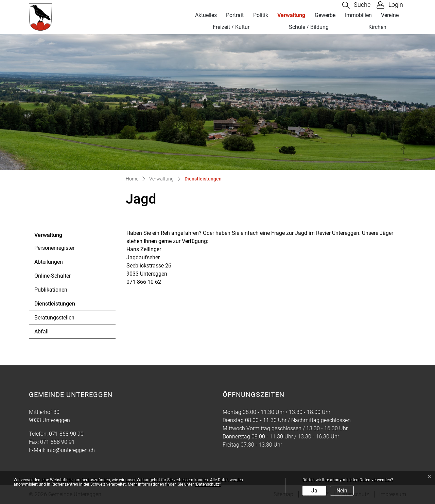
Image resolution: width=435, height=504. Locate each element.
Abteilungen (49, 262)
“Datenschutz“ (208, 484)
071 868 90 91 (57, 442)
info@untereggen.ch (71, 450)
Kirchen (377, 27)
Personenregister (54, 248)
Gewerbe (325, 15)
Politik (261, 15)
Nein (342, 491)
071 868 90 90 (66, 434)
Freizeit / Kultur (231, 27)
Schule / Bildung (309, 27)
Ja (314, 491)
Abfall (41, 332)
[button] (356, 5)
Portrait (235, 15)
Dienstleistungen (55, 306)
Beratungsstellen (54, 318)
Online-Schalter (53, 276)
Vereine (390, 15)
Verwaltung (291, 15)
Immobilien (358, 15)
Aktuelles (206, 15)
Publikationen (51, 290)
